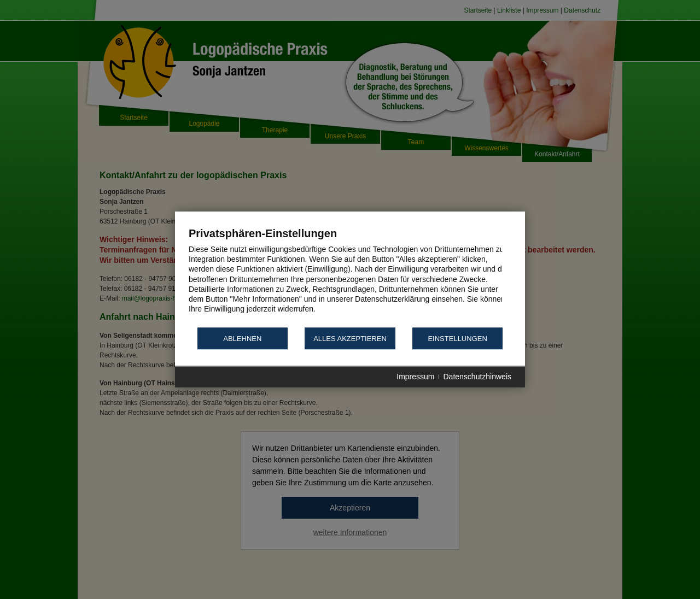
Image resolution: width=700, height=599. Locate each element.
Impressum (415, 377)
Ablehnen (242, 339)
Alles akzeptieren (350, 339)
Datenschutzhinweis (477, 377)
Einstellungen (457, 339)
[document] (350, 276)
